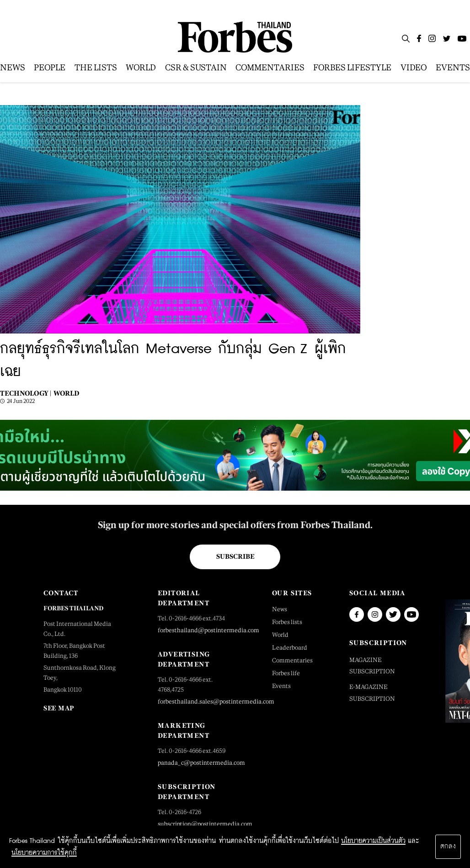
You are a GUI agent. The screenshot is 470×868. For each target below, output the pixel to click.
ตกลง (448, 847)
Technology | (26, 393)
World (66, 393)
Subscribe (235, 556)
